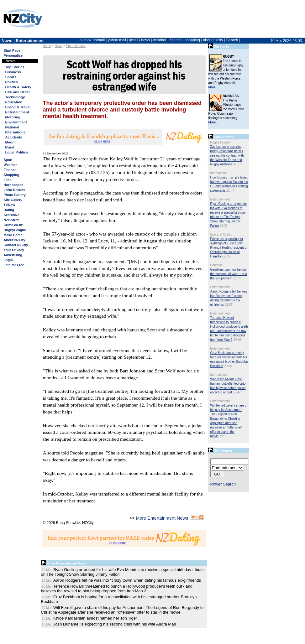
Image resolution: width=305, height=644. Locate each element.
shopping (192, 40)
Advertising (13, 255)
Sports (11, 77)
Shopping (12, 175)
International (16, 132)
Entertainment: (221, 199)
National (12, 127)
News (58, 46)
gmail (134, 40)
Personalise (13, 55)
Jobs (8, 180)
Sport (8, 160)
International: (219, 173)
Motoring (13, 117)
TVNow (10, 205)
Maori (10, 142)
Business (13, 72)
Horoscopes (13, 185)
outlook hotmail (92, 40)
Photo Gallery (15, 195)
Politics (12, 82)
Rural (10, 147)
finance (176, 40)
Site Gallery (13, 200)
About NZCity (15, 240)
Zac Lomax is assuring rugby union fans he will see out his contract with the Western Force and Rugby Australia (227, 156)
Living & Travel (18, 107)
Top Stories (15, 67)
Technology (15, 97)
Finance (10, 170)
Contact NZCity (16, 245)
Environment (16, 122)
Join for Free (14, 265)
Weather (10, 165)
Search (232, 40)
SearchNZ (12, 215)
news (145, 40)
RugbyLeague (15, 230)
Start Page (12, 50)
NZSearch (12, 220)
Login (8, 260)
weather (160, 40)
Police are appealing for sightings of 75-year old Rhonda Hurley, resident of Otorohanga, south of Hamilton (229, 248)
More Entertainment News (162, 518)
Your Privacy (14, 250)
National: (216, 265)
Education (14, 102)
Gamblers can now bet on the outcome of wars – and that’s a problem (229, 274)
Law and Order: (221, 234)
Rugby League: (221, 142)
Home (47, 46)
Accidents (14, 137)
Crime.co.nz (13, 225)
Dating (9, 210)
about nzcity (213, 40)
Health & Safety (18, 87)
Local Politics (17, 152)
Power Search (223, 484)
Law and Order (18, 92)
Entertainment (76, 46)
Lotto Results (15, 190)
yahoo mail (117, 40)
